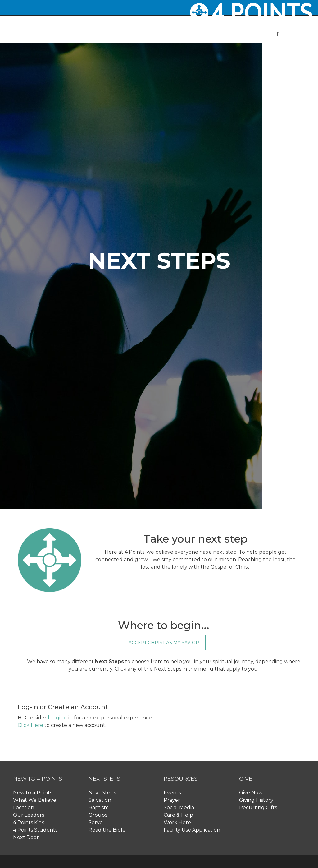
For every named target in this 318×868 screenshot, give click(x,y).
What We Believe (35, 800)
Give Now (251, 793)
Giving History (256, 800)
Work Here (177, 822)
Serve (96, 822)
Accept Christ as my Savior (164, 643)
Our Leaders (29, 815)
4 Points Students (35, 830)
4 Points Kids (29, 822)
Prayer (172, 800)
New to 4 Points (33, 793)
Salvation (100, 800)
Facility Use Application (192, 830)
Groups (98, 815)
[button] (133, 35)
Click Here (30, 725)
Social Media (179, 808)
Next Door (26, 837)
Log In (276, 57)
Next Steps (102, 793)
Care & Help (178, 815)
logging (57, 718)
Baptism (99, 808)
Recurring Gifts (258, 808)
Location (24, 808)
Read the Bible (107, 830)
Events (172, 793)
